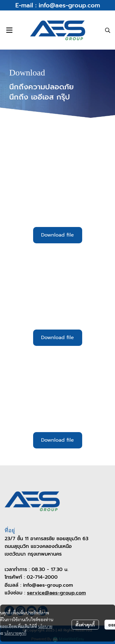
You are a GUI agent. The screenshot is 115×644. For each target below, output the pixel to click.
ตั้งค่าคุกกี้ (85, 625)
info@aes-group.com (69, 5)
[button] (108, 30)
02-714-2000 (42, 577)
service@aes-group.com (56, 593)
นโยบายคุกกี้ (15, 633)
